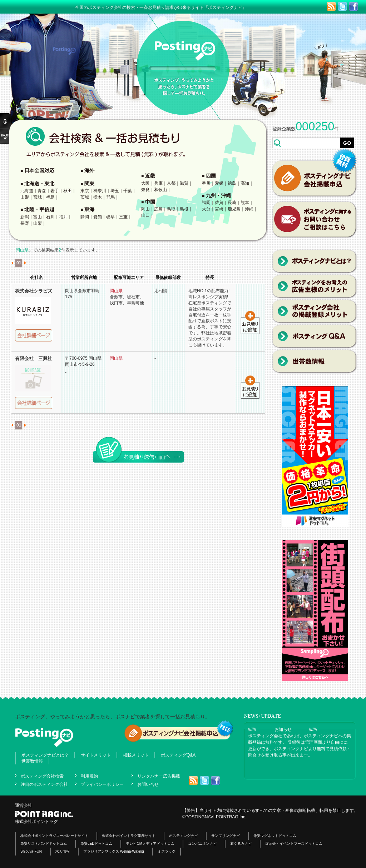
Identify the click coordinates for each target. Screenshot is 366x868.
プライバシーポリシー (102, 784)
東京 (85, 191)
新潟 (25, 217)
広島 (158, 209)
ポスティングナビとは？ (45, 755)
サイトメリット (96, 755)
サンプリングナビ (226, 836)
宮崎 (219, 209)
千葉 (128, 191)
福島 (50, 197)
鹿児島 (234, 209)
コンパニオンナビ (202, 844)
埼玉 (115, 191)
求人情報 (63, 851)
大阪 (145, 183)
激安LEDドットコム (96, 844)
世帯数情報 (32, 761)
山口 (145, 215)
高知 (245, 183)
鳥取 (171, 209)
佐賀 (219, 203)
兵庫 (158, 183)
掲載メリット (136, 755)
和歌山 (160, 190)
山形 (25, 197)
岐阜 (110, 217)
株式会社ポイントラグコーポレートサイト (54, 836)
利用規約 (89, 776)
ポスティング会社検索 (42, 776)
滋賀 (184, 183)
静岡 (85, 217)
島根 (184, 209)
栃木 (98, 197)
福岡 (206, 203)
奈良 (145, 190)
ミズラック (167, 851)
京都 (171, 183)
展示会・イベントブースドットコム (294, 844)
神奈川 (100, 191)
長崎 (232, 203)
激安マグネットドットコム (275, 836)
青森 (42, 191)
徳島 (232, 183)
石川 (50, 217)
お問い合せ (148, 784)
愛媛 (219, 183)
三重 (123, 217)
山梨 (38, 223)
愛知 (98, 217)
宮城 (38, 197)
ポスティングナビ (183, 836)
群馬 (110, 197)
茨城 (85, 197)
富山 (38, 217)
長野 (25, 223)
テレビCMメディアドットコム (150, 844)
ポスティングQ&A (178, 755)
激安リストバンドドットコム (44, 844)
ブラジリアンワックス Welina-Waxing (113, 851)
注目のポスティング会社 (44, 784)
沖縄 (249, 209)
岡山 (145, 209)
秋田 (68, 191)
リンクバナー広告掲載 (159, 776)
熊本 (245, 203)
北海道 (27, 191)
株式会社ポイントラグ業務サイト (129, 836)
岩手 (55, 191)
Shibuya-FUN (31, 851)
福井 (63, 217)
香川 (206, 183)
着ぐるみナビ (241, 844)
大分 (206, 209)
